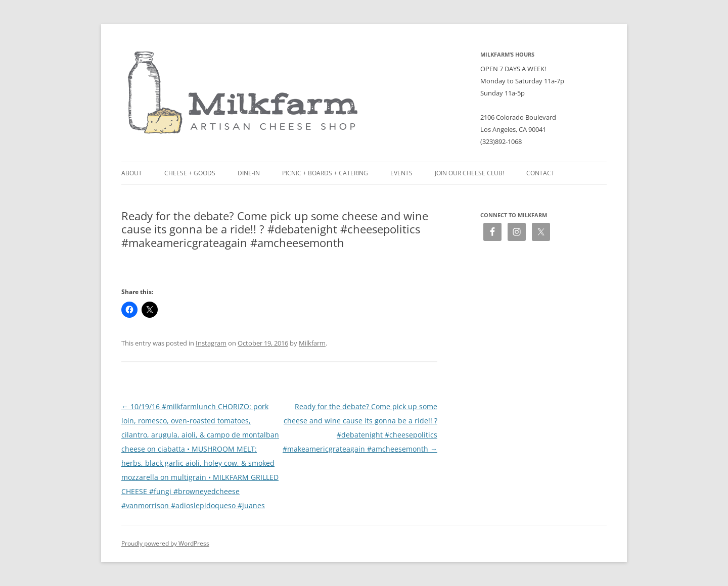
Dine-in (249, 173)
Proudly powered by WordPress (165, 543)
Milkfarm (312, 343)
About (132, 173)
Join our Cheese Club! (469, 173)
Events (401, 173)
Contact (540, 173)
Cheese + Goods (190, 173)
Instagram (211, 343)
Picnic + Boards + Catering (325, 173)
